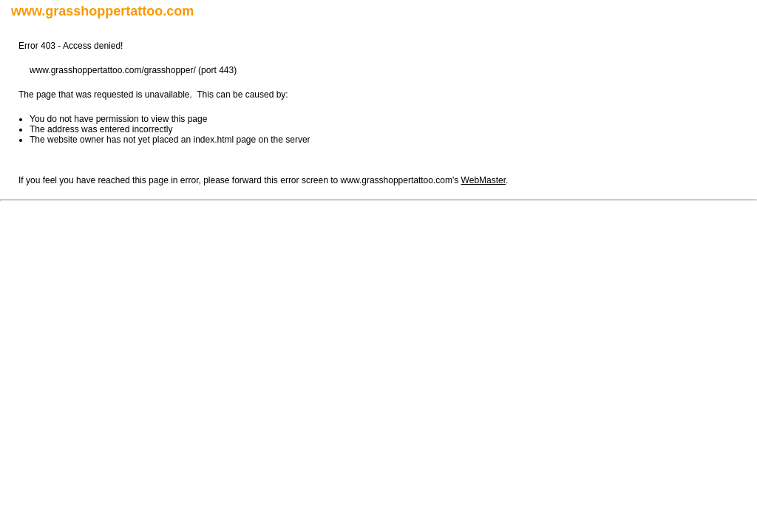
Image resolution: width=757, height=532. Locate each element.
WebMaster (483, 180)
